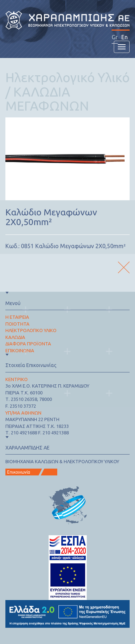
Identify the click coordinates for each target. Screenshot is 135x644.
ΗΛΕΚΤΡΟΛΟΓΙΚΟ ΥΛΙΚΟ (31, 330)
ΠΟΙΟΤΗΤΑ (17, 324)
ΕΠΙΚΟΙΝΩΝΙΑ (20, 350)
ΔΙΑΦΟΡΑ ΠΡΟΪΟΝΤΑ (28, 344)
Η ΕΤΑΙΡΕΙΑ (17, 317)
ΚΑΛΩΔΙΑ (15, 337)
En (125, 37)
